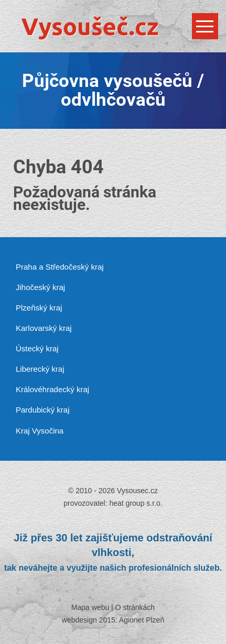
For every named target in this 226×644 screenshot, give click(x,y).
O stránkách (135, 607)
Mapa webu (90, 607)
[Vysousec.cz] (113, 27)
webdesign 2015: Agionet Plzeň (113, 620)
